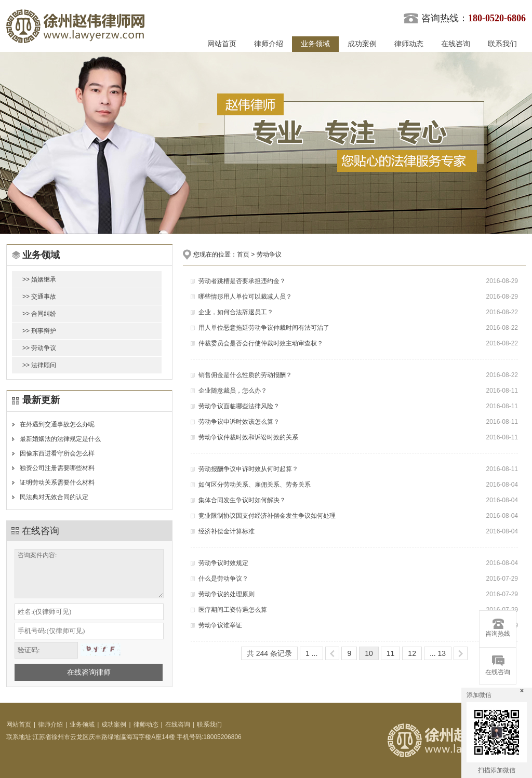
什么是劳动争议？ (223, 579)
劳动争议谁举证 (220, 625)
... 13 (438, 653)
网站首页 (222, 44)
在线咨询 (456, 44)
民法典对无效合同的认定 (54, 497)
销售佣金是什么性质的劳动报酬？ (245, 375)
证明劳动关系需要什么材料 (57, 482)
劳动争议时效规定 (223, 563)
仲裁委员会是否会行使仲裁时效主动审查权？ (261, 343)
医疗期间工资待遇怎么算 (233, 610)
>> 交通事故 (39, 297)
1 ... (311, 653)
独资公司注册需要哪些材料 (57, 468)
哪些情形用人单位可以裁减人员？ (245, 297)
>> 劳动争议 (39, 348)
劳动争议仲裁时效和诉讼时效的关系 (248, 437)
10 (369, 653)
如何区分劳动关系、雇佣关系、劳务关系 (255, 485)
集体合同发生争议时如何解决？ (242, 500)
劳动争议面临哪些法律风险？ (239, 406)
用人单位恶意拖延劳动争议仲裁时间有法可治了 (264, 328)
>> (461, 653)
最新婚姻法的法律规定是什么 (60, 439)
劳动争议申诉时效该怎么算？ (239, 422)
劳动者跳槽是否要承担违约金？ (242, 281)
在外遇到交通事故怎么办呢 (57, 424)
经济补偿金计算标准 (227, 531)
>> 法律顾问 (39, 365)
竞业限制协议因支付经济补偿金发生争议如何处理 (267, 516)
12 (412, 653)
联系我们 (502, 44)
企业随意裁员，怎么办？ (233, 391)
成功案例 (362, 44)
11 (391, 653)
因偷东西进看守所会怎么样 (57, 453)
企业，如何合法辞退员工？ (236, 312)
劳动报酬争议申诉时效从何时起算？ (248, 469)
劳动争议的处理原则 (227, 594)
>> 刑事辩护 (39, 331)
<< (332, 653)
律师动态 (409, 44)
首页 (243, 254)
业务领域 (315, 44)
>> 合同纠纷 (39, 314)
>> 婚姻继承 (39, 279)
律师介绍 (269, 44)
